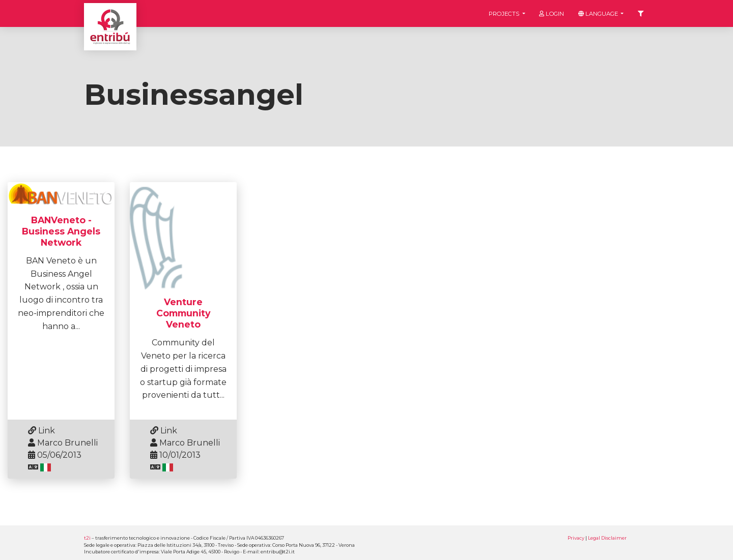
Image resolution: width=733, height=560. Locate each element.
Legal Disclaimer (607, 538)
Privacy (576, 538)
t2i (87, 538)
